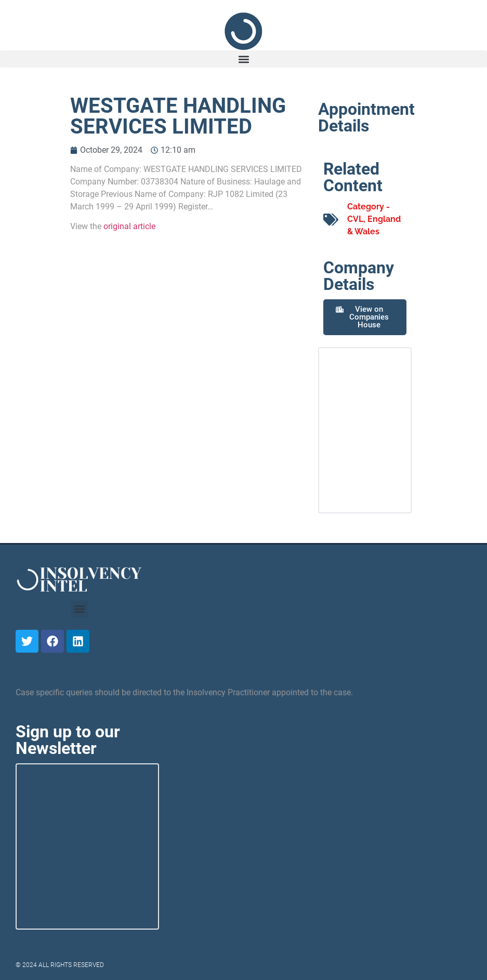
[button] (244, 59)
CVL (355, 219)
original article (129, 226)
